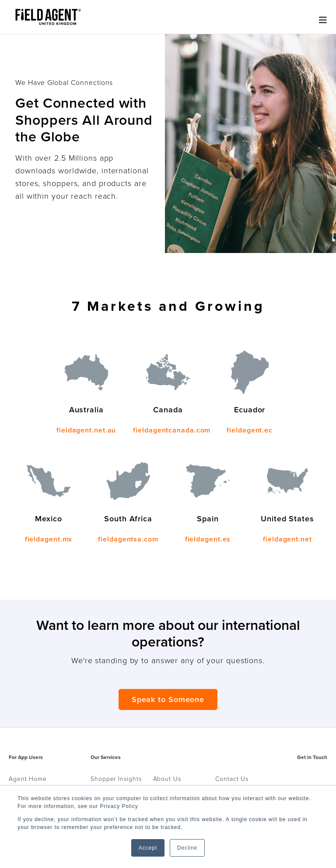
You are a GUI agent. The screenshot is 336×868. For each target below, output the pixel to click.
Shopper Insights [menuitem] (116, 779)
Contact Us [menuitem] (232, 779)
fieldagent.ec (250, 430)
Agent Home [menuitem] (28, 779)
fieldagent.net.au (86, 430)
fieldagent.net (287, 539)
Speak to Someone (168, 699)
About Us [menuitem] (167, 779)
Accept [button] (148, 848)
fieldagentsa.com (128, 539)
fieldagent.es (208, 539)
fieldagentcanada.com (172, 430)
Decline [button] (187, 848)
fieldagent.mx (49, 539)
